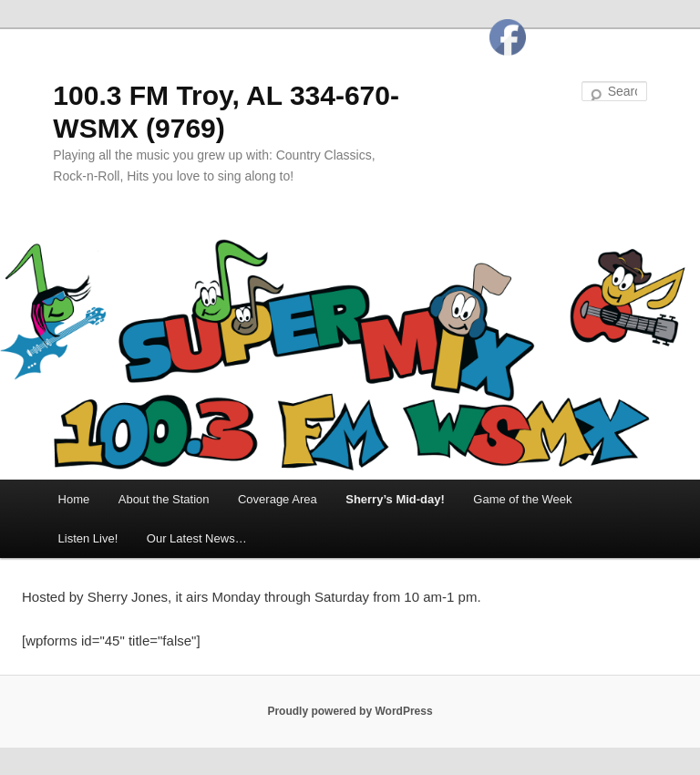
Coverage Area (278, 499)
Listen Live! (88, 538)
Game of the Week (522, 499)
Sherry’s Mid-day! (395, 499)
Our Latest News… (197, 538)
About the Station (164, 499)
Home (74, 499)
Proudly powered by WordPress (350, 711)
